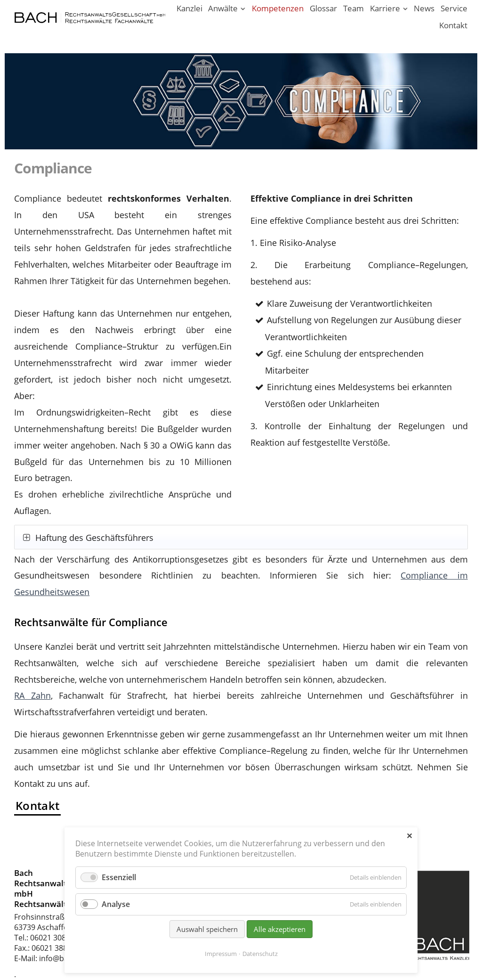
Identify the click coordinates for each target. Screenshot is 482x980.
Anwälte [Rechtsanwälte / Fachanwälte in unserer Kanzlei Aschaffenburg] (223, 8)
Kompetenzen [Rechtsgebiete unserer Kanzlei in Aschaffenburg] (278, 8)
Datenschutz (260, 954)
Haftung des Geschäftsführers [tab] (93, 538)
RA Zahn (32, 695)
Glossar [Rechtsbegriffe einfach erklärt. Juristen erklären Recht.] (323, 8)
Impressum (221, 954)
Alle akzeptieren (280, 929)
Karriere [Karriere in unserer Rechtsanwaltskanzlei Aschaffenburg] (385, 8)
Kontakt (38, 805)
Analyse (116, 904)
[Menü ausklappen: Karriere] (405, 9)
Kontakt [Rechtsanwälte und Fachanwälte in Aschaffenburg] (453, 25)
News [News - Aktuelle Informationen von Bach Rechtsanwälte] (424, 8)
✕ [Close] (409, 836)
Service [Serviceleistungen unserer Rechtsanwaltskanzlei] (454, 8)
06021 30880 (52, 938)
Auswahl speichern (207, 929)
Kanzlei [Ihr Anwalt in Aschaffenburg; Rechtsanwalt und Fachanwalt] (189, 8)
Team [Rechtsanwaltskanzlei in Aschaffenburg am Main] (353, 8)
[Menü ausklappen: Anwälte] (243, 9)
